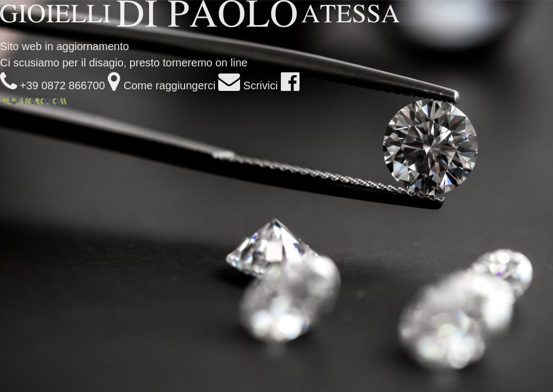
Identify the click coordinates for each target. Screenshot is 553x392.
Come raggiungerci (162, 85)
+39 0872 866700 (53, 85)
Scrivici (248, 85)
